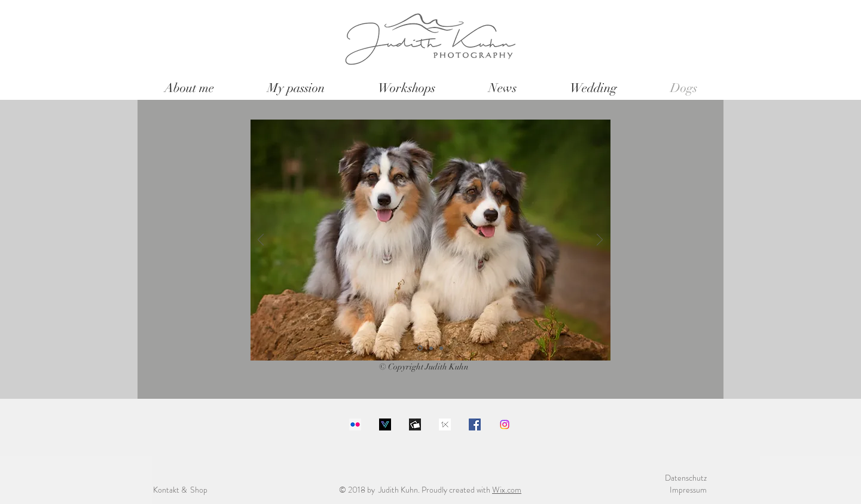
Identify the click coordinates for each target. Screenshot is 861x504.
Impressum (688, 490)
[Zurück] (261, 241)
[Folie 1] (420, 348)
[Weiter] (600, 241)
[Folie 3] (441, 348)
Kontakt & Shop (180, 490)
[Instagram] (505, 424)
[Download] (385, 424)
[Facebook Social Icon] (475, 424)
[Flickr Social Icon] (355, 424)
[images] (445, 424)
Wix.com (507, 490)
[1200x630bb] (415, 424)
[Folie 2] (431, 348)
